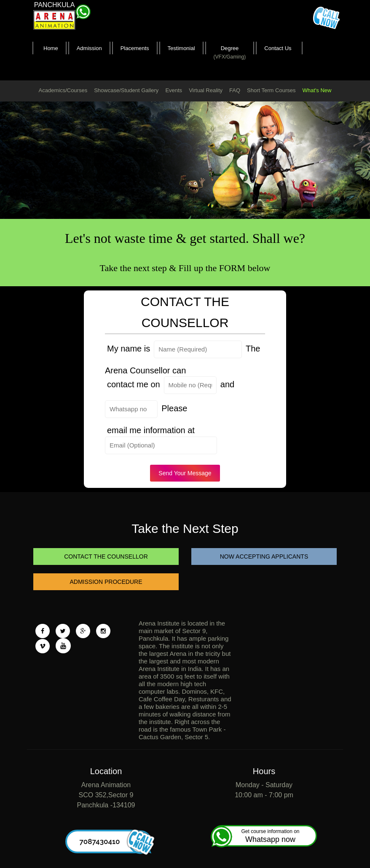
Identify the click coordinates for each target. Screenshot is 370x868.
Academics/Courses (63, 90)
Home (51, 48)
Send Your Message (185, 473)
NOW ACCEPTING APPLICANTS (264, 556)
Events (174, 90)
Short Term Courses (271, 90)
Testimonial (181, 48)
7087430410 (113, 841)
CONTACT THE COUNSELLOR (106, 556)
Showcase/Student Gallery (126, 90)
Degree (230, 53)
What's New (317, 90)
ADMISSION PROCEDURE (106, 582)
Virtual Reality (206, 90)
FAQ (235, 90)
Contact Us (278, 48)
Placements (135, 48)
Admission (89, 48)
